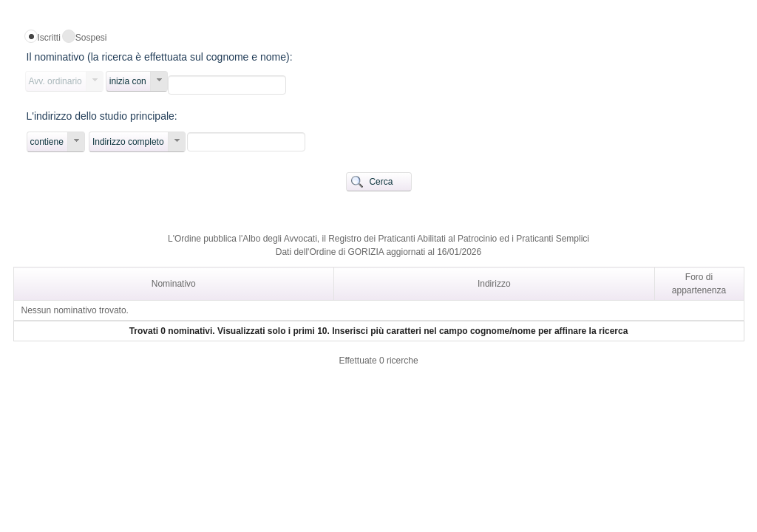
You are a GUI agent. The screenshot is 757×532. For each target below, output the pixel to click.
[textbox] (227, 85)
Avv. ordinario (55, 81)
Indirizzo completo (128, 142)
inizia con (128, 81)
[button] (379, 182)
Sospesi (91, 38)
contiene (47, 142)
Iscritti (49, 38)
